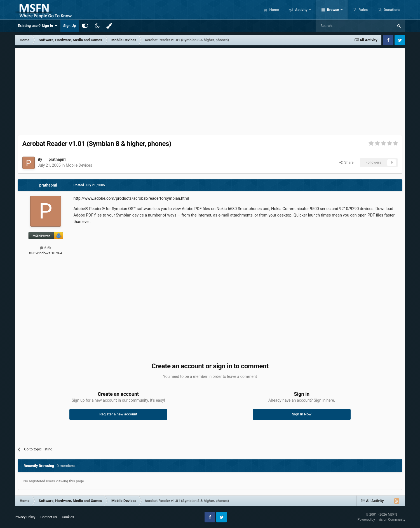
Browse (333, 10)
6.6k (45, 248)
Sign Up (70, 26)
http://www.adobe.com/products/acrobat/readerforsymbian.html (131, 198)
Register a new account (118, 414)
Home (274, 10)
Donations (391, 10)
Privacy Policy (25, 517)
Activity (301, 10)
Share (347, 162)
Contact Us (49, 517)
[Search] (341, 26)
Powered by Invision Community (382, 520)
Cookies (68, 517)
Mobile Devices (79, 165)
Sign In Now (302, 414)
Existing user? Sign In (38, 26)
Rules (363, 10)
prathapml (57, 159)
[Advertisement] (210, 90)
